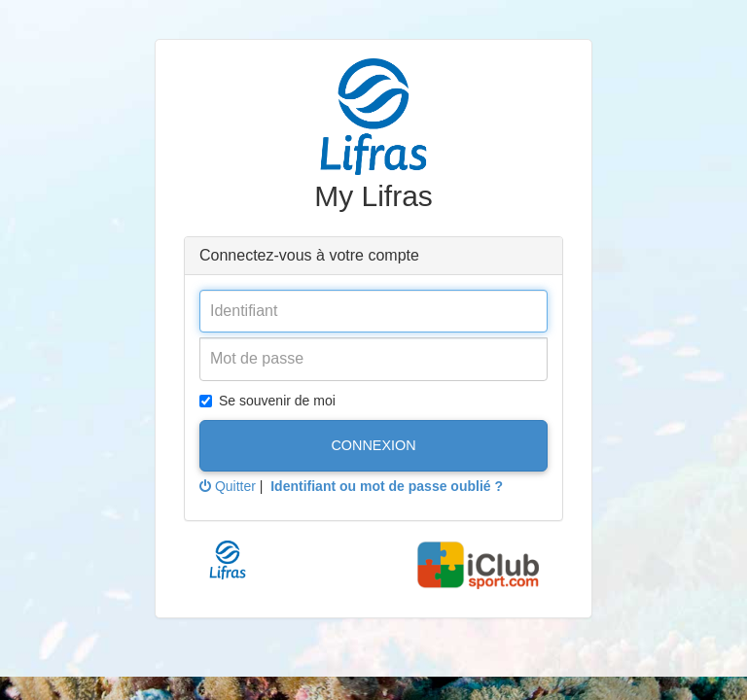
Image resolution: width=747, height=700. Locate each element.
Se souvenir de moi (267, 401)
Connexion (373, 445)
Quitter (228, 486)
